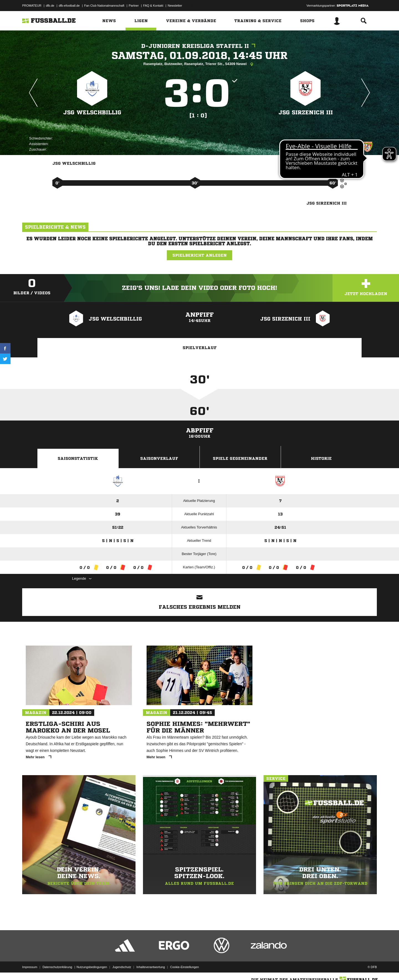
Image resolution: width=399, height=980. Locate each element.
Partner (134, 6)
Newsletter (175, 6)
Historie (321, 458)
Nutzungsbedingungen (92, 967)
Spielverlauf (200, 348)
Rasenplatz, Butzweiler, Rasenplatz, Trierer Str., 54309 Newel (199, 64)
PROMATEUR (32, 6)
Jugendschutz (122, 967)
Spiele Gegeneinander (240, 458)
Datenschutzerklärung (57, 967)
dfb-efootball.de (69, 6)
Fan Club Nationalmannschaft (104, 6)
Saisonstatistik (78, 458)
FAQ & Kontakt (153, 6)
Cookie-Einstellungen (185, 967)
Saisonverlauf (159, 458)
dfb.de (50, 6)
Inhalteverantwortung (151, 967)
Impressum (30, 967)
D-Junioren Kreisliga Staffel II (200, 46)
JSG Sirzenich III (306, 113)
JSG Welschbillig (92, 113)
